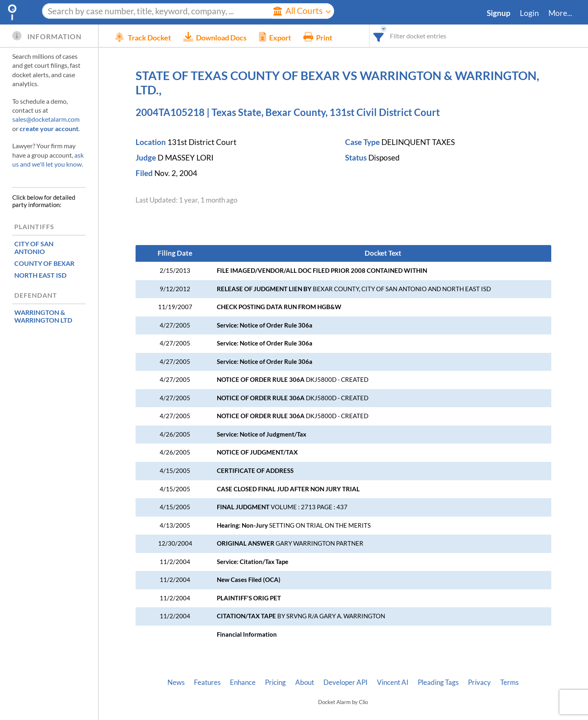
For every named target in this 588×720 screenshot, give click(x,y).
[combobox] (379, 36)
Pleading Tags (438, 682)
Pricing (275, 682)
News (176, 682)
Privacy (479, 682)
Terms (509, 682)
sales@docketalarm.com (46, 119)
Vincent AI (393, 682)
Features (207, 682)
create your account (49, 128)
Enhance (243, 682)
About (305, 682)
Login (529, 13)
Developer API (345, 682)
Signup (499, 13)
